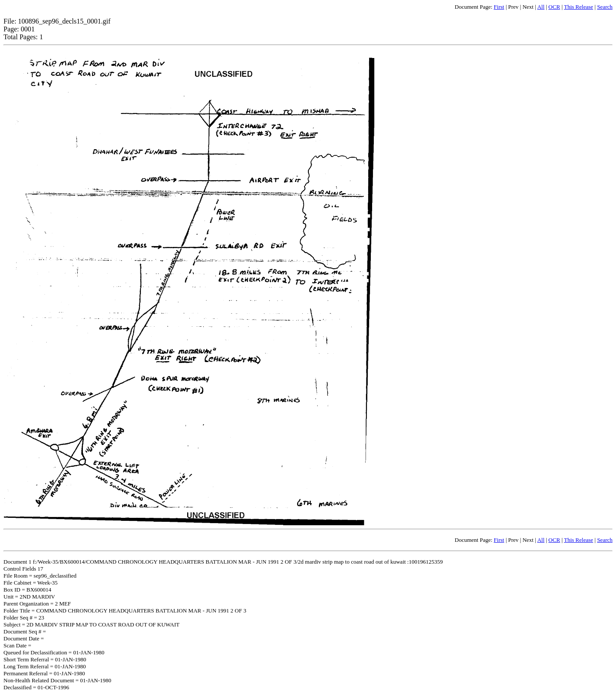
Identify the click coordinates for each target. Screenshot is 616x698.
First (499, 7)
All (541, 7)
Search (605, 7)
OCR (554, 7)
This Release (579, 7)
